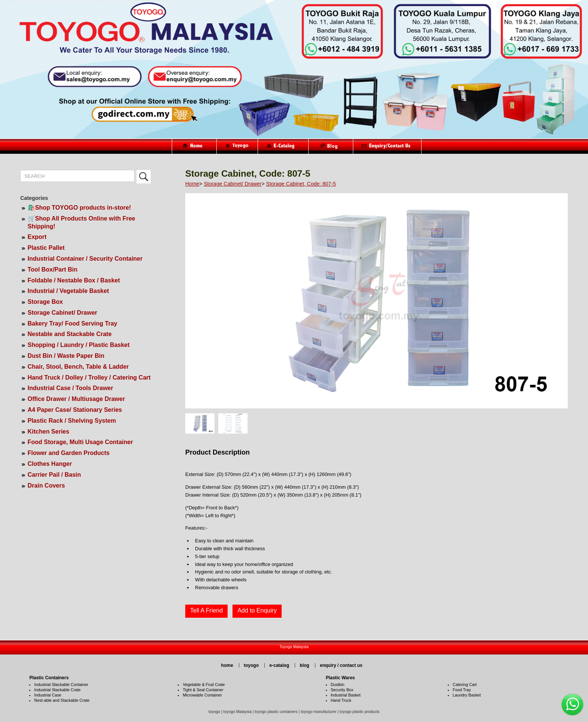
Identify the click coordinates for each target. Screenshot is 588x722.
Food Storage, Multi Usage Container (80, 442)
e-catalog (279, 665)
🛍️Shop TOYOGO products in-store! (79, 208)
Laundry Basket (467, 695)
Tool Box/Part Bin (53, 269)
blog (304, 665)
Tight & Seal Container (203, 690)
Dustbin (338, 684)
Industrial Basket (346, 695)
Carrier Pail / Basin (54, 475)
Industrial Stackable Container (61, 684)
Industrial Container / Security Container (85, 259)
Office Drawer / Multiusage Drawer (76, 399)
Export (37, 237)
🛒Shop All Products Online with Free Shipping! (82, 222)
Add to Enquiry (257, 610)
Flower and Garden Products (69, 453)
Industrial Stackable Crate (57, 690)
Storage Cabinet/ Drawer (63, 313)
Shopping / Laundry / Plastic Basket (79, 345)
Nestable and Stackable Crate (70, 334)
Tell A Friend (206, 610)
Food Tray (462, 690)
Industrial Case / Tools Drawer (70, 388)
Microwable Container (202, 695)
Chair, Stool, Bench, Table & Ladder (78, 367)
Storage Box (45, 302)
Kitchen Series (49, 432)
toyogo (251, 665)
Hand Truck (341, 700)
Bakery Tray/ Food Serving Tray (73, 323)
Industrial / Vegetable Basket (68, 291)
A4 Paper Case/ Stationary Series (75, 410)
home (227, 665)
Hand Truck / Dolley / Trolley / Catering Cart (89, 378)
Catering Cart (465, 684)
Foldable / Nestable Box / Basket (74, 280)
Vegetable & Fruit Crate (204, 684)
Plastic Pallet (46, 248)
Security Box (342, 690)
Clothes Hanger (50, 464)
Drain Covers (46, 486)
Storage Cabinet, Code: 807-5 (301, 184)
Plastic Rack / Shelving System (72, 421)
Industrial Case (48, 695)
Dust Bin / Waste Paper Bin (66, 356)
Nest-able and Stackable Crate (62, 700)
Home (192, 184)
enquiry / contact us (341, 665)
